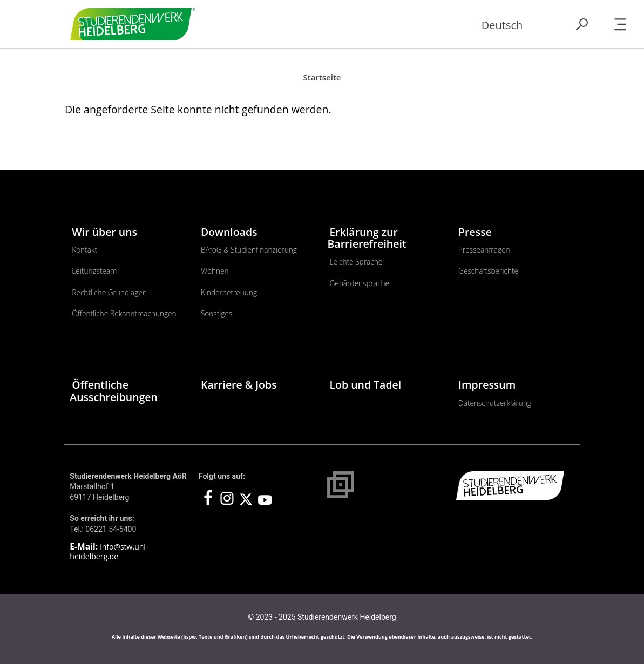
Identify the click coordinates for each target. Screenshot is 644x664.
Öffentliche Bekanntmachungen (124, 313)
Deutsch (502, 25)
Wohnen (215, 271)
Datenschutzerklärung (495, 403)
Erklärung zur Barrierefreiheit (367, 238)
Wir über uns (104, 232)
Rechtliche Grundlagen (109, 292)
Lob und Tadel (365, 385)
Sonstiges (216, 313)
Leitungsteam (94, 271)
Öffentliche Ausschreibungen (114, 391)
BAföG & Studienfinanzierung (249, 250)
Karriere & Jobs (239, 385)
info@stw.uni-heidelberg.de (109, 551)
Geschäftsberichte (488, 271)
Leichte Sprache (356, 262)
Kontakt (84, 250)
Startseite (322, 77)
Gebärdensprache (359, 283)
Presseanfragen (484, 250)
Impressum (487, 385)
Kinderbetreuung (229, 292)
